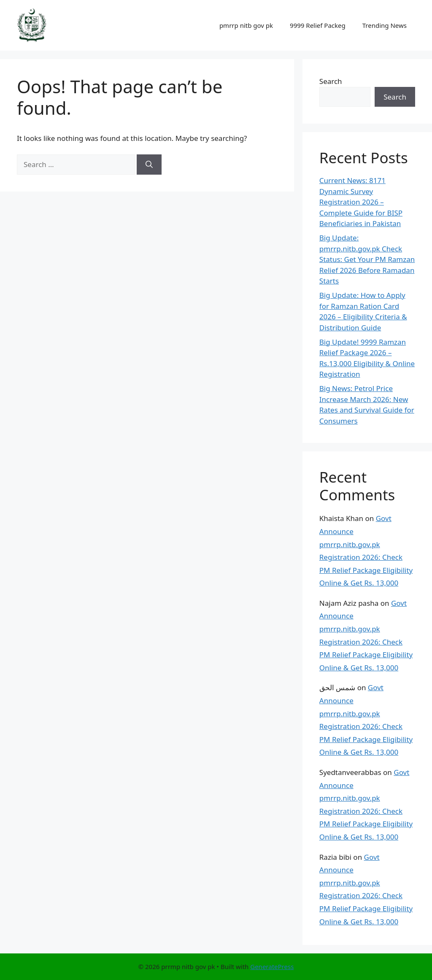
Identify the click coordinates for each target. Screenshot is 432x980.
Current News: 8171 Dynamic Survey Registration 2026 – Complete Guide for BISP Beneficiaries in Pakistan (361, 202)
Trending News (385, 25)
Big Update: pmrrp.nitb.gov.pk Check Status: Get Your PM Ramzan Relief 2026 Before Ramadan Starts (367, 259)
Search (331, 81)
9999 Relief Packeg (318, 25)
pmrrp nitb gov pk (246, 25)
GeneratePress (272, 967)
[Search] (149, 165)
